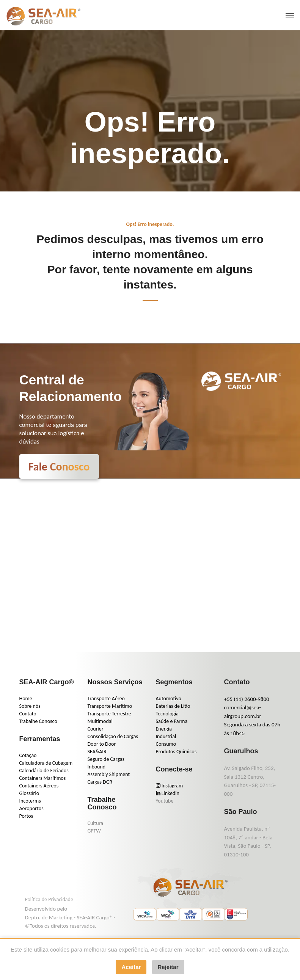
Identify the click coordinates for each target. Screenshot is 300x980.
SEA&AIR (97, 752)
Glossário (29, 793)
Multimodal (100, 721)
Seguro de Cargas (106, 759)
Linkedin (168, 793)
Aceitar (131, 967)
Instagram (170, 786)
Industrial (166, 736)
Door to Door (102, 744)
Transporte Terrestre (109, 714)
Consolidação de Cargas (113, 736)
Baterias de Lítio (173, 706)
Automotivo (169, 699)
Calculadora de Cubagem (46, 763)
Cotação (28, 755)
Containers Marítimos (43, 778)
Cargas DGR (100, 782)
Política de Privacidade (49, 899)
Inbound (97, 767)
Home (26, 699)
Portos (26, 816)
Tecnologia (167, 714)
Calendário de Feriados (44, 771)
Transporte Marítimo (110, 706)
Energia (164, 729)
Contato (28, 714)
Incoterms (30, 801)
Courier (96, 729)
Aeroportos (31, 808)
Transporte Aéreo (106, 699)
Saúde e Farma (172, 721)
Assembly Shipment (109, 774)
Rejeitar (168, 967)
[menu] (290, 15)
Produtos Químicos (176, 752)
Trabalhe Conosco (38, 721)
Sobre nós (30, 706)
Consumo (166, 744)
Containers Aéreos (39, 786)
